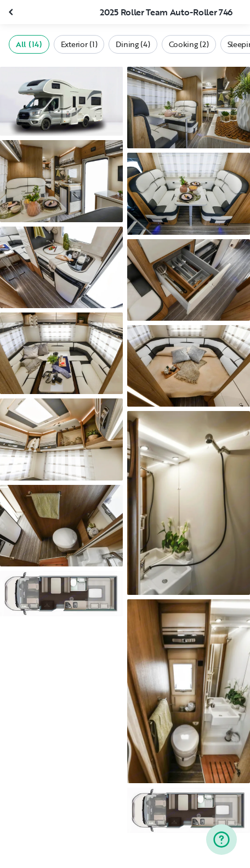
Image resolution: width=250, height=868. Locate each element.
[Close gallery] (12, 12)
